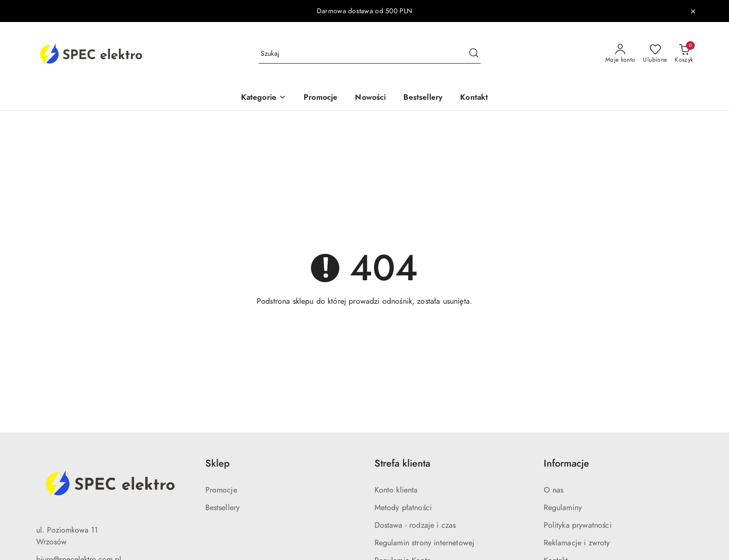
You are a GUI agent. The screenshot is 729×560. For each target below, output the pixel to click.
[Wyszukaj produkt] (370, 54)
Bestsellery (223, 508)
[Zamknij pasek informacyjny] (693, 11)
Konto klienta (396, 490)
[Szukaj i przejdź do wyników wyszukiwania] (474, 54)
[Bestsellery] (423, 98)
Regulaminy (563, 508)
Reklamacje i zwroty (577, 543)
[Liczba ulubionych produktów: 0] (655, 54)
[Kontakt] (474, 98)
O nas (554, 490)
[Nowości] (370, 98)
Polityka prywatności (578, 525)
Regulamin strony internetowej (425, 543)
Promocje (221, 490)
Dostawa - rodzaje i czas (415, 525)
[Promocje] (320, 98)
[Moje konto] (620, 54)
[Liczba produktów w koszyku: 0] (684, 54)
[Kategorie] (264, 98)
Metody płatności (403, 508)
